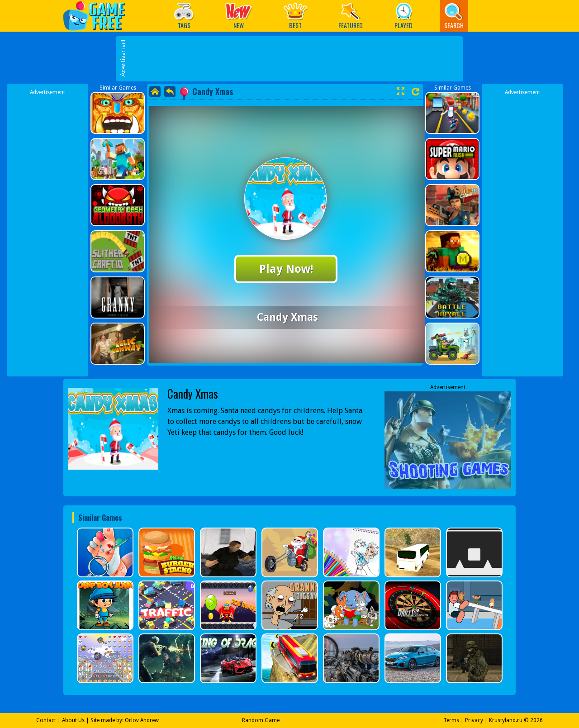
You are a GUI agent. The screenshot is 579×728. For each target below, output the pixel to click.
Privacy (474, 720)
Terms (451, 720)
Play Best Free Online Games (99, 16)
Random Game (261, 720)
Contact (46, 720)
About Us (73, 720)
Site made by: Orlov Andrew (125, 720)
